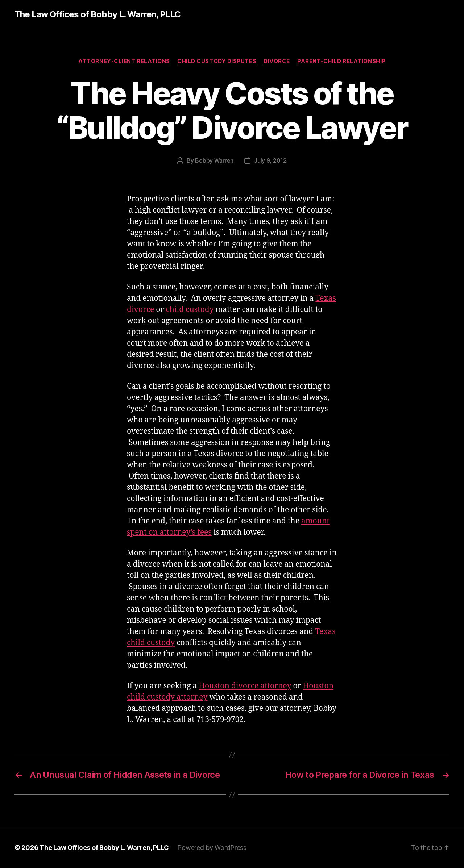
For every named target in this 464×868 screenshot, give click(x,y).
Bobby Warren (214, 160)
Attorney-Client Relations (124, 61)
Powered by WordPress (212, 848)
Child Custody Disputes (217, 61)
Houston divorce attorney (245, 686)
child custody (190, 310)
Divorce (277, 61)
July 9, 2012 (270, 160)
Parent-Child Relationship (341, 61)
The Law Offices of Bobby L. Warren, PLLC (98, 14)
